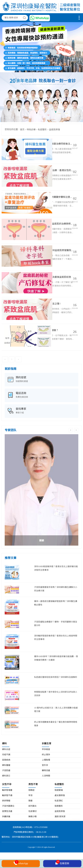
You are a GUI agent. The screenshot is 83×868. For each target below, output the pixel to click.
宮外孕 (45, 781)
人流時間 (46, 792)
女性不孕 (7, 800)
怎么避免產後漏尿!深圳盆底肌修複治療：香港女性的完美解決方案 (52, 173)
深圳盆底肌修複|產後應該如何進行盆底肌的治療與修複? (52, 231)
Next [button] (76, 446)
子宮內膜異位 (8, 822)
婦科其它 (6, 792)
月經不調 (6, 770)
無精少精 (32, 832)
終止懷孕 (46, 770)
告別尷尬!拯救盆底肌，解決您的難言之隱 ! (52, 316)
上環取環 (46, 776)
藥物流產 (46, 786)
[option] (41, 506)
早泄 (30, 811)
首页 (22, 130)
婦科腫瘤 (6, 781)
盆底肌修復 (55, 130)
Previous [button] (71, 446)
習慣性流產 (7, 827)
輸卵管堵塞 (7, 806)
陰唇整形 (59, 822)
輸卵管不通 (7, 811)
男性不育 (33, 800)
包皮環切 (32, 827)
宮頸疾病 (6, 776)
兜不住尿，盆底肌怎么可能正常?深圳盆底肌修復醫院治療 (52, 259)
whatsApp (21, 863)
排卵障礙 (6, 817)
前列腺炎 (32, 822)
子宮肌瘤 (6, 786)
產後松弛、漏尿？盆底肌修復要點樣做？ (52, 345)
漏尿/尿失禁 (60, 832)
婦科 (4, 759)
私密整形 (42, 130)
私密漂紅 (59, 817)
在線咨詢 (62, 863)
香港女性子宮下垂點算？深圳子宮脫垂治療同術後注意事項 (52, 145)
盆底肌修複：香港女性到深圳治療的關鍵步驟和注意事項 (52, 202)
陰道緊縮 (59, 806)
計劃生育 (47, 759)
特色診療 (31, 130)
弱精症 (31, 806)
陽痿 (30, 817)
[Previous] (5, 375)
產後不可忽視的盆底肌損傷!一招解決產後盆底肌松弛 (52, 288)
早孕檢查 (46, 765)
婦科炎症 (6, 765)
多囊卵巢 (6, 832)
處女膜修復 (60, 811)
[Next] (18, 375)
